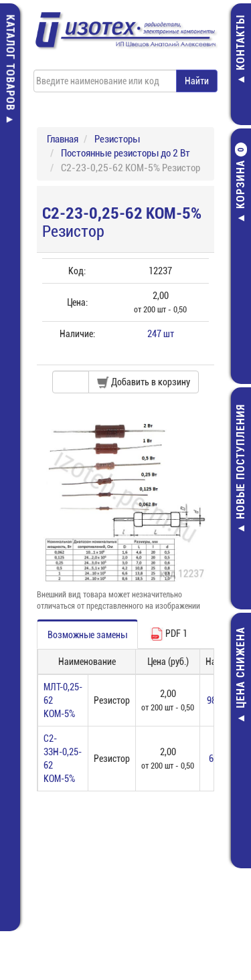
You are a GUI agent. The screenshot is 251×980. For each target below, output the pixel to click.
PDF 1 (169, 634)
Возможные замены (87, 635)
